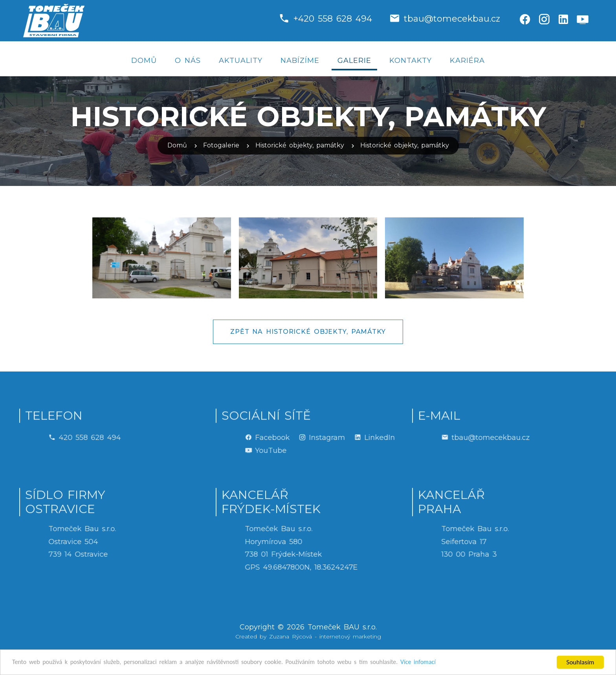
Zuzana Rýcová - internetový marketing (325, 636)
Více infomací (441, 663)
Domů (144, 61)
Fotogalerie (221, 145)
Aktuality (241, 61)
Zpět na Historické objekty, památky (308, 332)
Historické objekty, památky (300, 145)
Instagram (383, 438)
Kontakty (411, 61)
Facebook (328, 438)
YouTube (326, 451)
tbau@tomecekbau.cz (452, 19)
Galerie (354, 61)
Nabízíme (300, 61)
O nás (188, 61)
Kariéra (467, 61)
